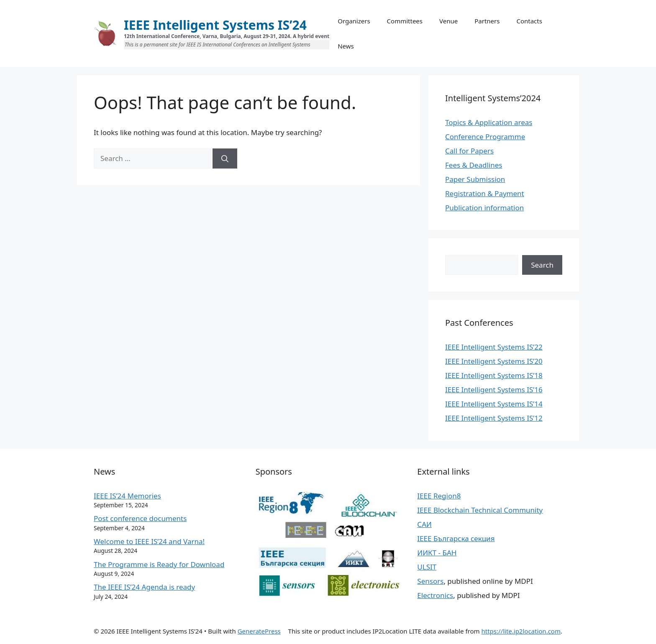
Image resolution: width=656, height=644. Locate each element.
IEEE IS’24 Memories (127, 496)
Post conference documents (140, 518)
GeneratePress (259, 631)
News (346, 46)
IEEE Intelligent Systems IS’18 (494, 375)
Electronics (435, 595)
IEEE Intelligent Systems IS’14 (494, 404)
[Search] (225, 158)
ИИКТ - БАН (437, 553)
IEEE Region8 (439, 496)
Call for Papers (469, 151)
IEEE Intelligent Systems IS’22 (494, 347)
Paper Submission (475, 179)
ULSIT (427, 567)
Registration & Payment (485, 193)
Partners (487, 21)
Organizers (354, 21)
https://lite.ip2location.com (521, 631)
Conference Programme (485, 137)
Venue (448, 21)
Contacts (529, 21)
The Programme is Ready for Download (159, 564)
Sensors (430, 581)
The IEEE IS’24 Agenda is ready (144, 587)
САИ (424, 524)
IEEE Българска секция (456, 538)
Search (542, 265)
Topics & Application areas (489, 122)
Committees (405, 21)
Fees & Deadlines (474, 165)
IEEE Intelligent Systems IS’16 (494, 390)
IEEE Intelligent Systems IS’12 (494, 418)
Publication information (484, 208)
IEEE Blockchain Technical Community (480, 510)
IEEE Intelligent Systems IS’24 (215, 25)
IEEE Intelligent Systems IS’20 (494, 361)
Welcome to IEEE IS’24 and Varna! (149, 541)
